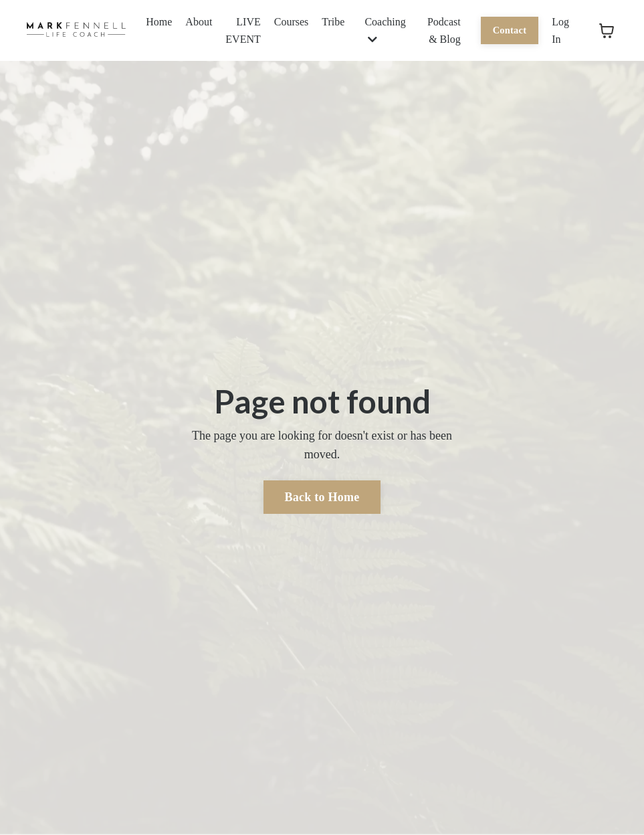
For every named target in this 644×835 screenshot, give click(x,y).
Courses (292, 22)
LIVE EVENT (243, 30)
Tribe (333, 22)
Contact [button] (510, 30)
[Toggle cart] (607, 31)
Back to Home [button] (322, 497)
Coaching (385, 30)
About (199, 22)
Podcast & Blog (444, 30)
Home (159, 22)
